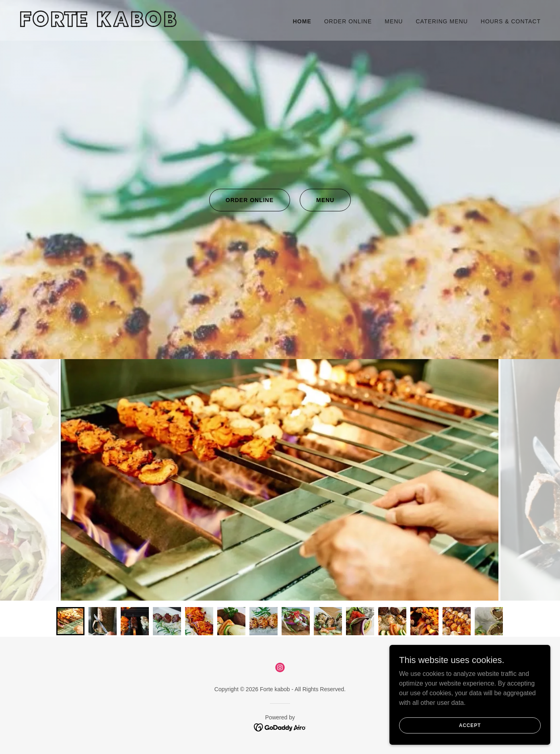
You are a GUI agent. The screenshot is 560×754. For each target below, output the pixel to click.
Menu (325, 200)
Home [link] (302, 21)
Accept (470, 725)
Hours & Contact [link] (511, 21)
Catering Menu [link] (442, 21)
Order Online (250, 200)
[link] (146, 25)
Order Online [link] (348, 21)
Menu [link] (394, 21)
